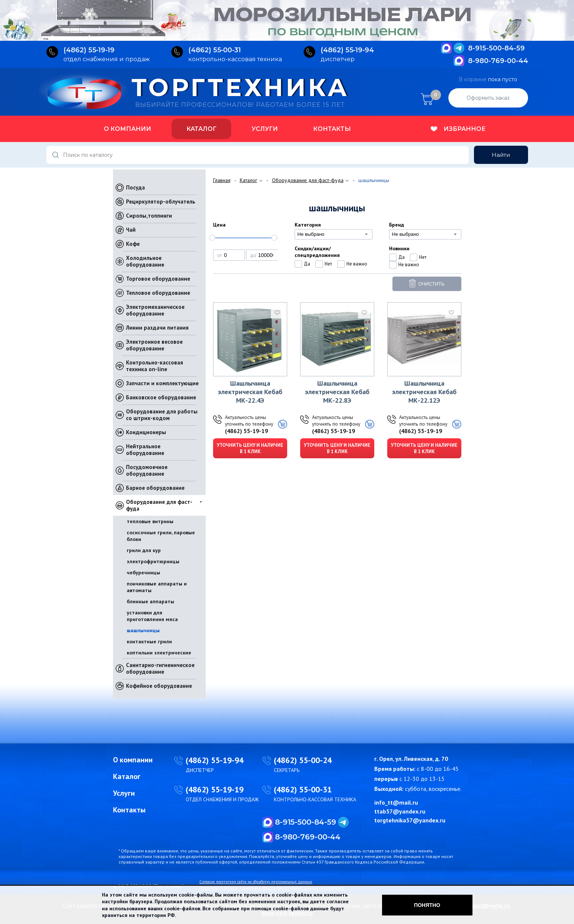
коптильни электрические (159, 653)
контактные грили (149, 641)
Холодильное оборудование (145, 261)
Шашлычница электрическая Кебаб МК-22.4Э (250, 392)
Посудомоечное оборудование (147, 470)
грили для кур (144, 550)
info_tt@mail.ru (396, 802)
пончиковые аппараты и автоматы (157, 587)
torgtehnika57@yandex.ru (410, 820)
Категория (308, 225)
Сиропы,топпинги (149, 216)
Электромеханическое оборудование (155, 310)
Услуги (265, 129)
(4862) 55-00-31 (303, 789)
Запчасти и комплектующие (162, 383)
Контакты (332, 129)
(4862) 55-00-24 (303, 760)
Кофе (133, 244)
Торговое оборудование (158, 279)
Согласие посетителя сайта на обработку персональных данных (256, 882)
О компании (127, 129)
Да (307, 264)
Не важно (357, 264)
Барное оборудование (155, 488)
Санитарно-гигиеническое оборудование (160, 668)
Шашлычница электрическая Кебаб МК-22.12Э (424, 392)
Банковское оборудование (161, 397)
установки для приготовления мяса (152, 616)
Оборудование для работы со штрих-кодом (162, 415)
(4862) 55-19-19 (246, 431)
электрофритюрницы (153, 561)
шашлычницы (143, 630)
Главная (222, 180)
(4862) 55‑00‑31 (215, 50)
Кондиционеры (146, 432)
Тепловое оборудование (158, 293)
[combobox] (334, 234)
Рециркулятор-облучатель (161, 202)
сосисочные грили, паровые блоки (161, 536)
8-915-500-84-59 (496, 48)
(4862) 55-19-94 (215, 760)
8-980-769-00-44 (498, 61)
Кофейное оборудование (159, 686)
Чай (131, 230)
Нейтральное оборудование (145, 450)
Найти (501, 155)
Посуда (135, 187)
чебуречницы (143, 572)
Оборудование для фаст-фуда (159, 505)
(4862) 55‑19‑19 (89, 50)
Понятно (427, 905)
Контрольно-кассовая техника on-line (155, 366)
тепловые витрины (150, 521)
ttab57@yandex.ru (400, 811)
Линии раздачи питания (157, 328)
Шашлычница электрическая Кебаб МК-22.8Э (337, 392)
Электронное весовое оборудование (154, 345)
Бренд (397, 225)
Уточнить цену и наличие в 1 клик (250, 448)
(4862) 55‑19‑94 (347, 50)
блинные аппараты (150, 601)
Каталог (201, 129)
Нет (328, 264)
